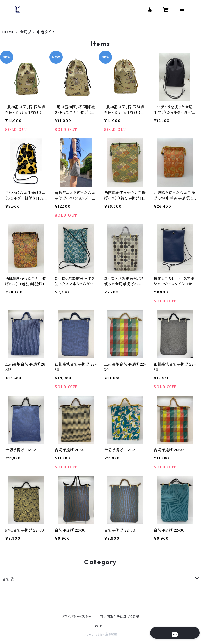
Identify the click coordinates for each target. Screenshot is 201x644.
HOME (8, 32)
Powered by (100, 634)
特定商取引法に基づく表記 (120, 617)
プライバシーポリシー (77, 617)
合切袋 (26, 32)
